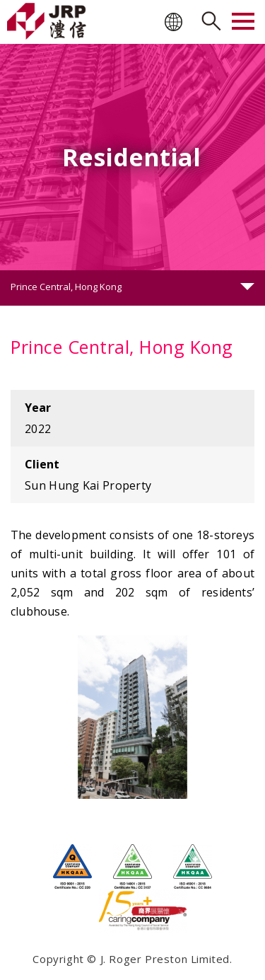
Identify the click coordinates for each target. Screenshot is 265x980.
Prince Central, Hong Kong (66, 287)
